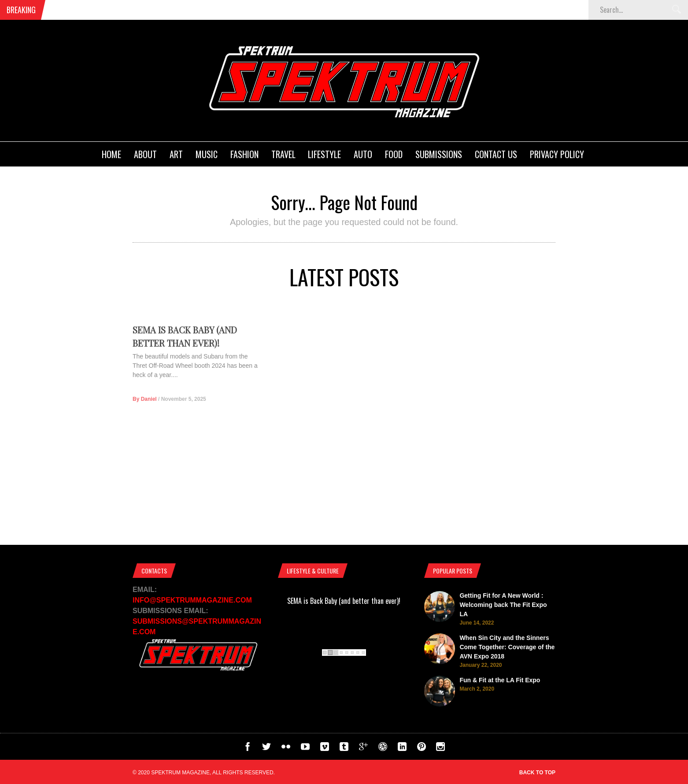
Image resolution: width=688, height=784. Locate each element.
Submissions (439, 154)
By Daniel (145, 414)
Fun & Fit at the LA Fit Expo (500, 680)
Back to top (537, 773)
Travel (283, 154)
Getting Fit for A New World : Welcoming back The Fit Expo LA (503, 605)
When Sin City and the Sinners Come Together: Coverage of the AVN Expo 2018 (507, 647)
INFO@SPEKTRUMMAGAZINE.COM (192, 600)
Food (394, 154)
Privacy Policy (557, 154)
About (145, 154)
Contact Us (496, 154)
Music (207, 154)
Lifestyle (324, 154)
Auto (363, 154)
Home (111, 154)
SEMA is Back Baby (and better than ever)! (344, 601)
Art (176, 154)
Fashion (244, 154)
